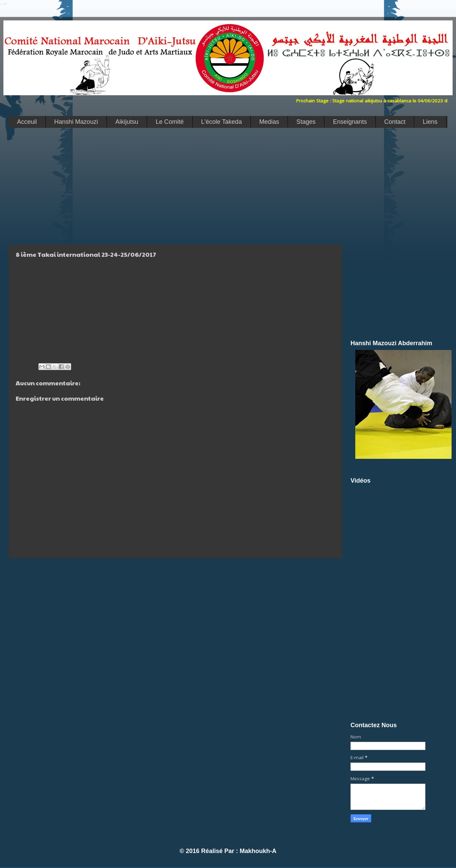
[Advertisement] (135, 186)
